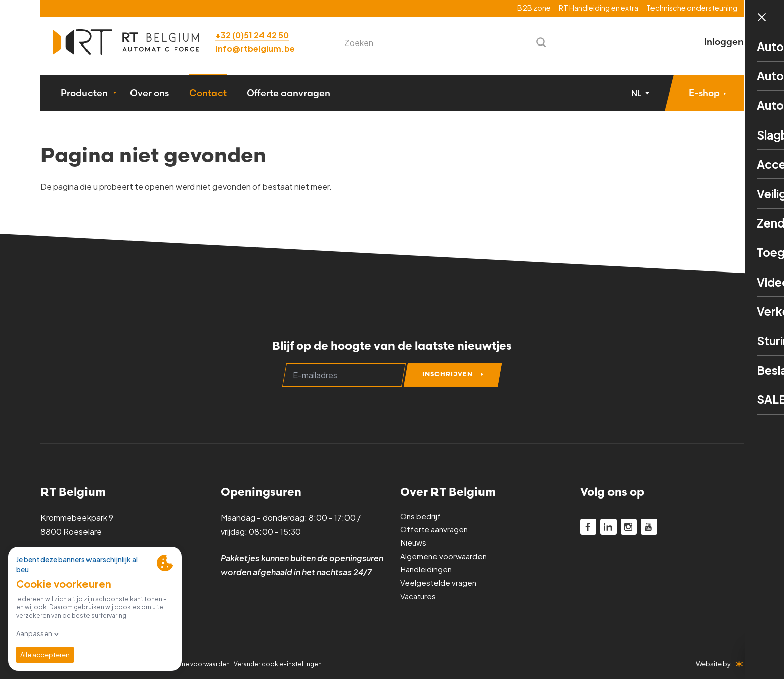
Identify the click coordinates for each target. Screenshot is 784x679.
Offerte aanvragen (289, 95)
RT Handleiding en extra (599, 8)
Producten (84, 95)
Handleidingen (427, 571)
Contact (208, 95)
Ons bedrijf (421, 517)
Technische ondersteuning (692, 8)
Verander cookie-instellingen (285, 664)
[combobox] (437, 42)
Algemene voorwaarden (445, 557)
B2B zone (534, 8)
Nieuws (414, 544)
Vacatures (419, 597)
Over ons (149, 95)
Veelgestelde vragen (439, 584)
